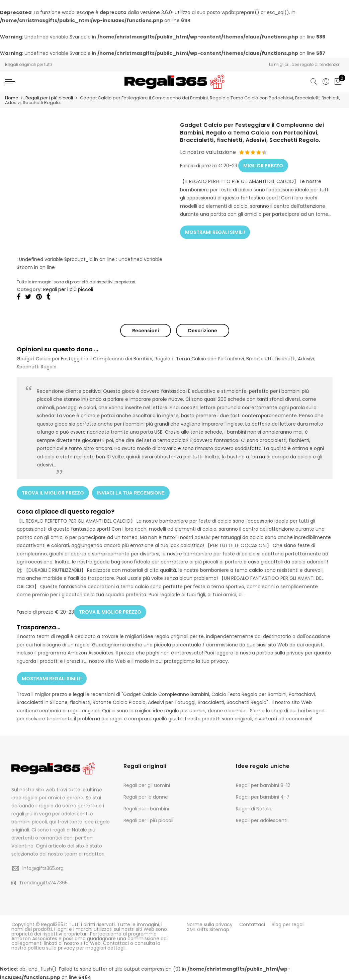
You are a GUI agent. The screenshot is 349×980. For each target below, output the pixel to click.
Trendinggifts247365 (39, 881)
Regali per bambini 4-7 (263, 796)
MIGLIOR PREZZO (263, 165)
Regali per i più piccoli (49, 98)
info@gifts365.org (43, 867)
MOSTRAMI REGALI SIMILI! (215, 231)
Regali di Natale (254, 807)
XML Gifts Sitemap (208, 928)
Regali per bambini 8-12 (263, 784)
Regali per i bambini (146, 807)
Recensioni (146, 331)
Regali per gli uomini (147, 784)
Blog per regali (288, 923)
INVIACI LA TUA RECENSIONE (131, 492)
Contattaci (252, 923)
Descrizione (203, 331)
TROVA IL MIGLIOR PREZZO (53, 492)
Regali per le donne (146, 796)
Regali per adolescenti (262, 819)
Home (12, 98)
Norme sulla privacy (210, 923)
